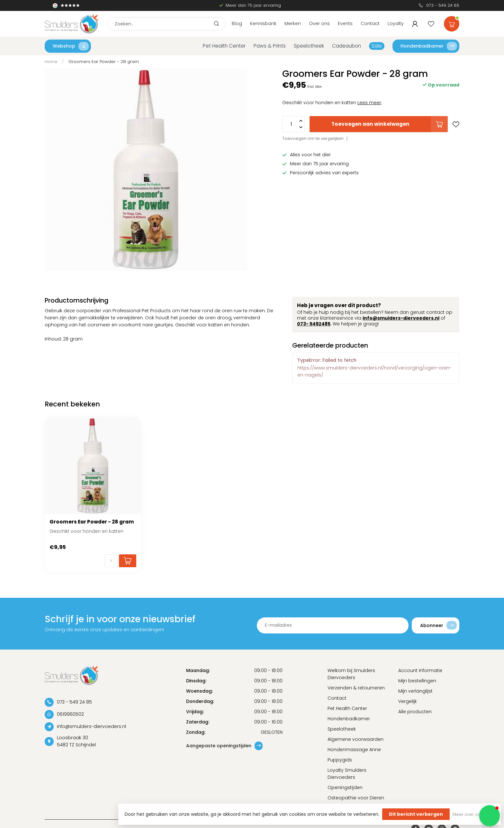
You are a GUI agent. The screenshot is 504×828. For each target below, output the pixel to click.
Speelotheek (309, 46)
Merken (293, 23)
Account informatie (420, 670)
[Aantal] (111, 561)
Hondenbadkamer (429, 46)
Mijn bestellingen (417, 681)
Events (345, 23)
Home (51, 62)
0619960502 (70, 714)
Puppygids (340, 760)
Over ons (319, 23)
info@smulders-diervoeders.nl (401, 318)
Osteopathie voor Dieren (356, 798)
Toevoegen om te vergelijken (313, 138)
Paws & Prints (270, 46)
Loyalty (396, 23)
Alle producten (415, 712)
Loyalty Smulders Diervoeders (347, 774)
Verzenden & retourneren (356, 688)
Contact (370, 23)
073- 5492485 (314, 324)
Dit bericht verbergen (416, 814)
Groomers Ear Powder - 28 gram (104, 62)
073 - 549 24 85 (443, 5)
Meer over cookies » (473, 814)
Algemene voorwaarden (355, 739)
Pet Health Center (224, 46)
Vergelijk (408, 701)
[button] (490, 816)
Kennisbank (263, 23)
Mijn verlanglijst (415, 691)
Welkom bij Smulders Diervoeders (351, 674)
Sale (377, 46)
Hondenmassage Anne (354, 750)
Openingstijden (345, 787)
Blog (237, 23)
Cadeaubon (346, 46)
